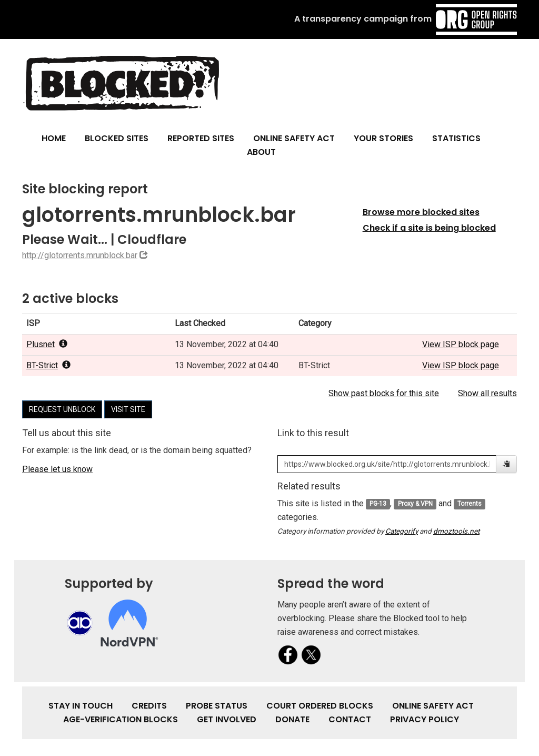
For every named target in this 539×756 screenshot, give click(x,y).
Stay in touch (81, 706)
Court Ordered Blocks (320, 706)
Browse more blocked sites (421, 212)
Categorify (402, 531)
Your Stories (383, 138)
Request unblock (62, 409)
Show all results (487, 393)
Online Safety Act (294, 138)
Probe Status (217, 706)
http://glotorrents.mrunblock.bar (80, 255)
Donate (292, 719)
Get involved (227, 719)
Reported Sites (201, 138)
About (261, 152)
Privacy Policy (425, 719)
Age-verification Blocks (121, 719)
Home (54, 138)
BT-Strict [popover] (48, 365)
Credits (149, 706)
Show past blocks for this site (384, 393)
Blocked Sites (117, 138)
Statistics (456, 138)
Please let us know (57, 469)
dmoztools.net (456, 531)
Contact (350, 719)
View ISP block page (461, 344)
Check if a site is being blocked (429, 228)
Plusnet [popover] (47, 344)
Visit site (128, 409)
